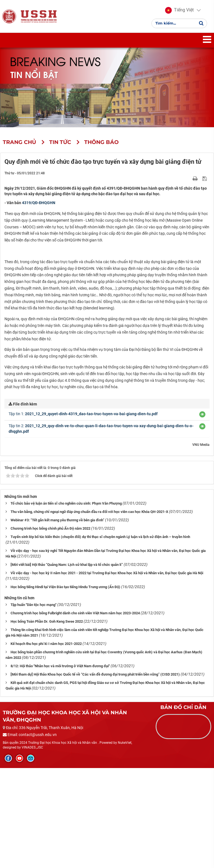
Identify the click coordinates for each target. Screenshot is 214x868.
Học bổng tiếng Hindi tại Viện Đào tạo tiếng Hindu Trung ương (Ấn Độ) (65, 687)
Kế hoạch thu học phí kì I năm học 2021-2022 (46, 744)
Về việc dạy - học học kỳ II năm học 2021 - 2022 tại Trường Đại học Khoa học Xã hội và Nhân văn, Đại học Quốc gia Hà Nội (107, 673)
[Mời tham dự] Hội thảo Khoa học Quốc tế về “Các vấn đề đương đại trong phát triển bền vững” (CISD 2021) (95, 774)
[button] (179, 11)
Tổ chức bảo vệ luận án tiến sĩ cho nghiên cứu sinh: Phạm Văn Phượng (66, 603)
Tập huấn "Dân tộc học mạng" (33, 705)
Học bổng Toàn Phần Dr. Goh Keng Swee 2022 (47, 721)
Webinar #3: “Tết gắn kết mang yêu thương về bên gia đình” (57, 620)
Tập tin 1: (83, 514)
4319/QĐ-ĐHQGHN (39, 205)
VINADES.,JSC (32, 847)
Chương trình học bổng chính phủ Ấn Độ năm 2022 (50, 628)
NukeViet (125, 843)
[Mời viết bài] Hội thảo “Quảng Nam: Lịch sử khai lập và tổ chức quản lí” (67, 665)
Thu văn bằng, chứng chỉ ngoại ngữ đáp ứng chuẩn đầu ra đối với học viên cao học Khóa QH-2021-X (89, 612)
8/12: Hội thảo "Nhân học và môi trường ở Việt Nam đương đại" (60, 766)
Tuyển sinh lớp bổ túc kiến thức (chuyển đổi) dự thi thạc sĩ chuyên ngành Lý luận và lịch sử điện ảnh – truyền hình (100, 637)
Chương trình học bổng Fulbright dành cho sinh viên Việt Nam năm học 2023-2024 (75, 713)
